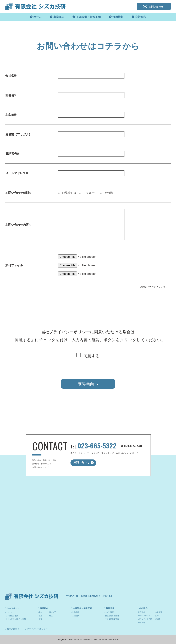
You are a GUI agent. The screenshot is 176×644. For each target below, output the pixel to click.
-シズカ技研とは (12, 616)
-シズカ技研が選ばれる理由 (16, 619)
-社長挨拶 (141, 612)
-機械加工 (52, 612)
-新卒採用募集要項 (112, 616)
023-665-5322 (97, 446)
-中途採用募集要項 (112, 619)
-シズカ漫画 (109, 612)
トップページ (13, 608)
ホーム (37, 17)
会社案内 (141, 17)
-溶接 (40, 619)
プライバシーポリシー (37, 629)
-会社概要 (159, 612)
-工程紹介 (75, 616)
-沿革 (157, 616)
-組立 (51, 616)
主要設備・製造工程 (88, 17)
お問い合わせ (156, 6)
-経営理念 (141, 622)
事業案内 (59, 17)
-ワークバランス (144, 616)
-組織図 (158, 619)
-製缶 (40, 612)
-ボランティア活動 (145, 619)
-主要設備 (75, 612)
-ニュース (9, 612)
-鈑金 (40, 616)
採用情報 (118, 17)
